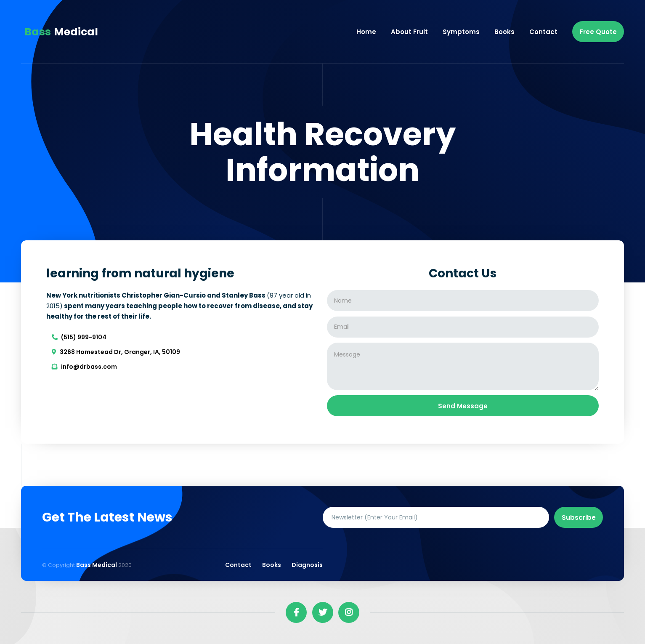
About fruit (409, 32)
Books (504, 32)
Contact (543, 32)
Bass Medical (97, 565)
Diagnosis (307, 565)
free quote (598, 32)
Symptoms (461, 32)
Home (366, 32)
